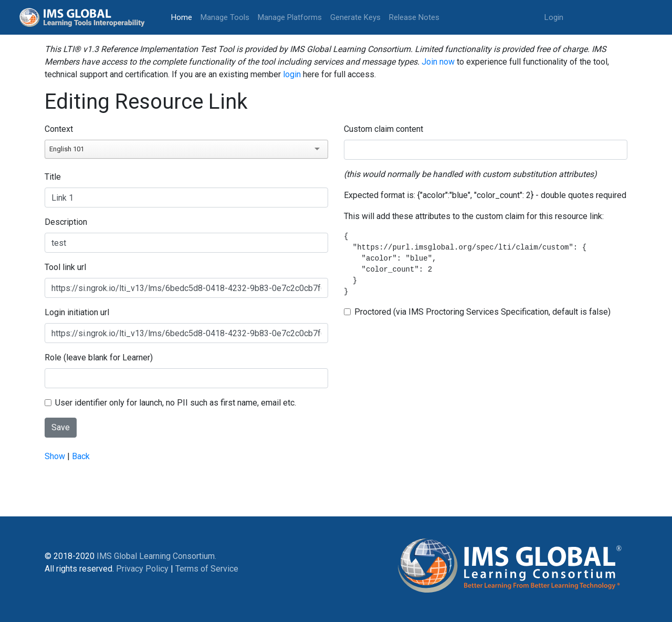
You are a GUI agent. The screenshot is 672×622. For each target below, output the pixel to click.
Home (184, 17)
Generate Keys (355, 17)
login (292, 74)
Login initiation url (77, 312)
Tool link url (65, 267)
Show (55, 456)
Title (53, 177)
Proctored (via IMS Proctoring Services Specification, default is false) (482, 312)
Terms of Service (207, 569)
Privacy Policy (142, 569)
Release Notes (414, 17)
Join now (438, 62)
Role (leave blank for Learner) (99, 357)
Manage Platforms (290, 17)
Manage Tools (225, 17)
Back (81, 456)
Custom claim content (384, 129)
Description (66, 222)
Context (59, 129)
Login (554, 17)
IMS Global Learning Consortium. (156, 556)
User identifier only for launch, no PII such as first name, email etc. (176, 403)
